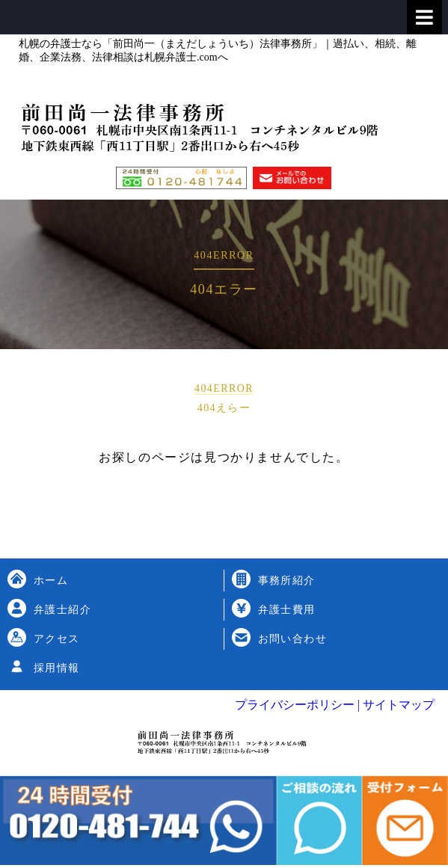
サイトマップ (397, 705)
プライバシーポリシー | (297, 705)
